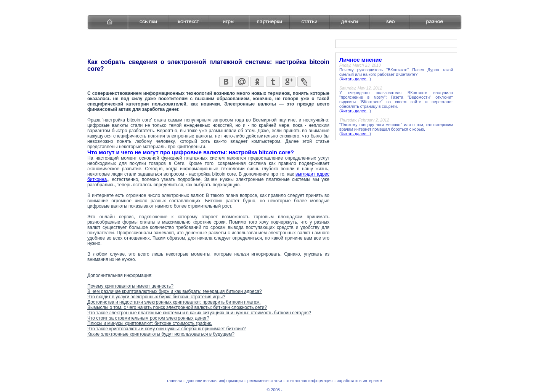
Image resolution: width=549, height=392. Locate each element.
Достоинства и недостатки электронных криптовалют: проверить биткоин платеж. (174, 302)
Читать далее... (355, 79)
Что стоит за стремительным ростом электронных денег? (148, 318)
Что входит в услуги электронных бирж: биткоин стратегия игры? (156, 297)
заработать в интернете (360, 381)
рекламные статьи (265, 381)
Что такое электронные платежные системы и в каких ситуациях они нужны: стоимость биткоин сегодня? (199, 313)
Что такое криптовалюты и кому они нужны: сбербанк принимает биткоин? (167, 329)
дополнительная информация (215, 381)
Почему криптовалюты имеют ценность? (130, 286)
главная (174, 381)
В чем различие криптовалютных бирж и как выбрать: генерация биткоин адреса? (175, 291)
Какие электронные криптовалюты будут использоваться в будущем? (161, 334)
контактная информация (309, 381)
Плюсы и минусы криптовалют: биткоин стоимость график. (150, 323)
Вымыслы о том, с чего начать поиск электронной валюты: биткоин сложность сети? (177, 307)
